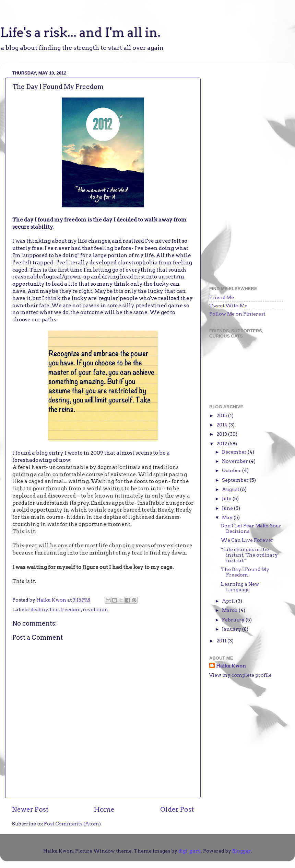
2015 (222, 415)
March (230, 610)
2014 (222, 425)
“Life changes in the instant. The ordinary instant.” (249, 555)
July (227, 499)
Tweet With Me (228, 306)
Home (104, 809)
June (228, 508)
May (228, 517)
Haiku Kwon (52, 600)
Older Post (177, 809)
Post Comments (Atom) (72, 824)
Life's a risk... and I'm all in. (80, 32)
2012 (222, 444)
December (235, 452)
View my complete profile (240, 675)
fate (54, 609)
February (234, 620)
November (235, 461)
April (229, 601)
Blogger (241, 851)
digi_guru (190, 851)
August (231, 489)
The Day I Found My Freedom (245, 572)
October (232, 470)
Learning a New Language (240, 587)
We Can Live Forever (247, 540)
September (236, 480)
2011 (222, 641)
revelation (95, 609)
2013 (222, 434)
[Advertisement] (241, 171)
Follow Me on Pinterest (237, 314)
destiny (39, 609)
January (232, 629)
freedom (71, 609)
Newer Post (30, 809)
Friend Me (222, 297)
